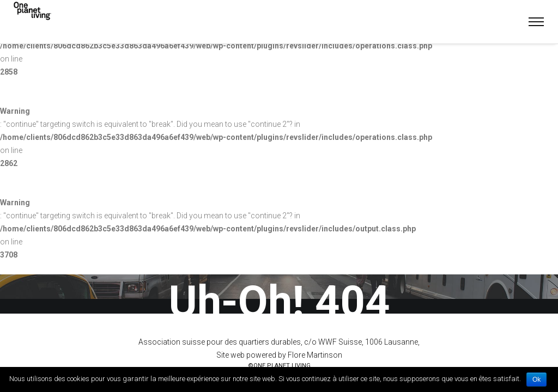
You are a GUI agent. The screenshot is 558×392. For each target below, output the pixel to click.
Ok (536, 379)
